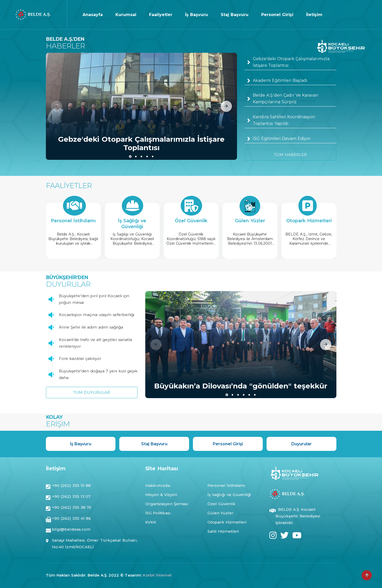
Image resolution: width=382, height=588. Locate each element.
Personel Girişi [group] (228, 444)
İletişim (314, 15)
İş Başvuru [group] (81, 444)
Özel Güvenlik (221, 504)
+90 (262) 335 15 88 (71, 486)
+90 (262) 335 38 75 (72, 508)
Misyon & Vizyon (161, 495)
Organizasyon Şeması (167, 504)
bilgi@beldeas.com (71, 530)
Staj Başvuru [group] (154, 444)
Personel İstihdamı (226, 485)
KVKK (151, 522)
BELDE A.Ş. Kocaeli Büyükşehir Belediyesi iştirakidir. (298, 516)
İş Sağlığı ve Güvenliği (229, 495)
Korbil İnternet (157, 575)
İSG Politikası (158, 513)
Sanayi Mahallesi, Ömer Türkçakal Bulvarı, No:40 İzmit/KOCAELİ (95, 544)
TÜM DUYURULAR (92, 392)
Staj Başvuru (235, 15)
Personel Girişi (277, 15)
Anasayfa (93, 15)
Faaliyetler (161, 15)
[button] (226, 106)
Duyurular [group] (301, 444)
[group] (141, 106)
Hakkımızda (158, 485)
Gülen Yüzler (220, 513)
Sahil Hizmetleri (223, 531)
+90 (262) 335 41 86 (71, 519)
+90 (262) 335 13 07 (71, 497)
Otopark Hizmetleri (227, 522)
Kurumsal (126, 15)
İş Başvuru (196, 15)
